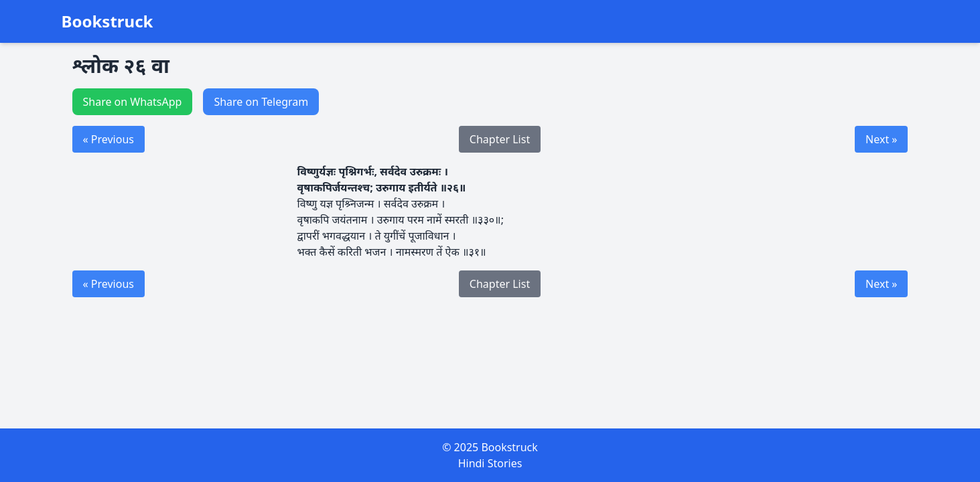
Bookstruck (108, 21)
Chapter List (500, 139)
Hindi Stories (490, 463)
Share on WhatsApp (133, 102)
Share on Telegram (261, 102)
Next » (881, 139)
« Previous (109, 139)
